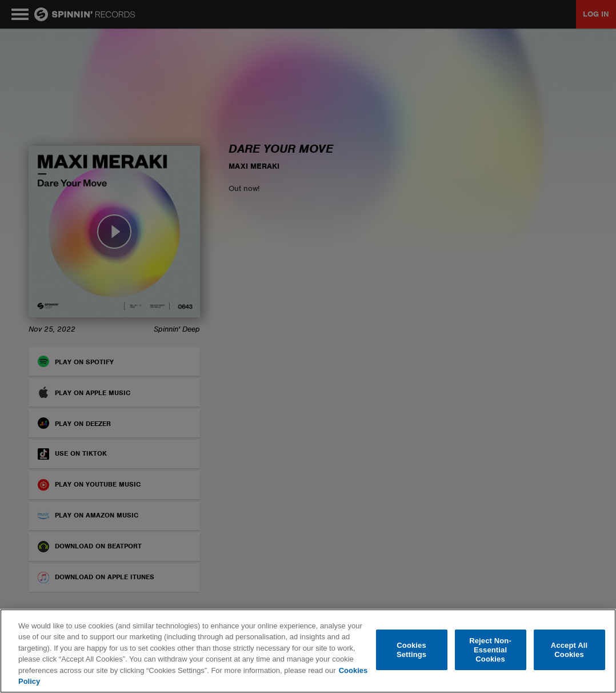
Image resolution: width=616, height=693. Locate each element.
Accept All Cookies (569, 650)
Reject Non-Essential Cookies (490, 650)
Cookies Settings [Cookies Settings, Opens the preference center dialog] (411, 650)
